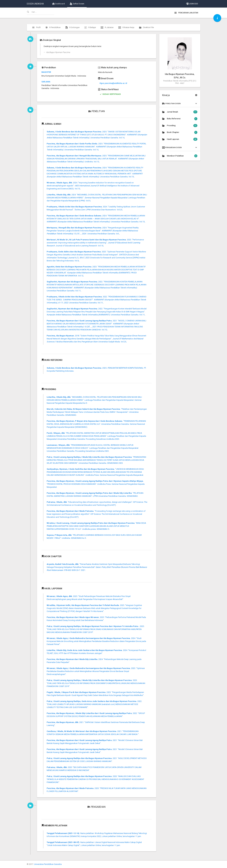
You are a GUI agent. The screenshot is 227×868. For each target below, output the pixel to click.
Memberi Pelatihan (180, 156)
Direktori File (146, 27)
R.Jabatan (107, 27)
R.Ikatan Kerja (126, 27)
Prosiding (180, 126)
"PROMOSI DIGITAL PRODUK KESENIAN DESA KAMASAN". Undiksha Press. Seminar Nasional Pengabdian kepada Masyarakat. (96, 484)
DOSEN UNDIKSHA (35, 4)
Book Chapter (180, 132)
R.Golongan (72, 27)
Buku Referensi (180, 119)
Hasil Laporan (180, 139)
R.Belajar (90, 27)
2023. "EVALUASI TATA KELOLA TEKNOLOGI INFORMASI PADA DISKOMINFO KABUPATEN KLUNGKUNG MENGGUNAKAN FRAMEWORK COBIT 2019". (96, 683)
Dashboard (59, 4)
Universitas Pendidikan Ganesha (48, 864)
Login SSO (192, 4)
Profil (36, 27)
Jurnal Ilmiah (180, 112)
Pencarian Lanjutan (186, 13)
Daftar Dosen (77, 4)
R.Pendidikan (53, 27)
